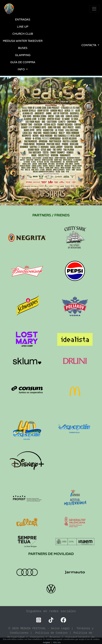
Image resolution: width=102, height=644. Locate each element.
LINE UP (23, 27)
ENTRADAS (23, 19)
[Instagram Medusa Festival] (39, 620)
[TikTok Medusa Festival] (51, 620)
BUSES (23, 48)
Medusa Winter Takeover (23, 41)
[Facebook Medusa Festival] (63, 620)
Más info (57, 642)
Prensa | (57, 637)
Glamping (23, 55)
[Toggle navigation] (94, 9)
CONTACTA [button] (89, 45)
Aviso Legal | (64, 628)
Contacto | (40, 637)
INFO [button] (22, 69)
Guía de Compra (23, 62)
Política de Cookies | (54, 633)
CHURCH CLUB (23, 34)
